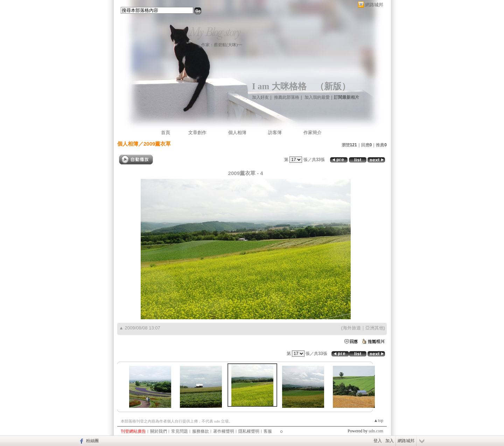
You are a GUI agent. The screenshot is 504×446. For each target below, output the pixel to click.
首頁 (166, 133)
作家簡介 (313, 133)
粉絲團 (92, 441)
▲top (379, 420)
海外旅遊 (352, 328)
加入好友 (260, 97)
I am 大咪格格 (279, 86)
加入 (390, 441)
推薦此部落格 (287, 97)
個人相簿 (237, 133)
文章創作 (197, 133)
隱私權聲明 (249, 431)
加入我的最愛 (317, 97)
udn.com (376, 431)
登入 (378, 441)
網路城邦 (374, 5)
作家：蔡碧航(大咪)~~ (222, 45)
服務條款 (201, 431)
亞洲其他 (374, 328)
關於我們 (159, 431)
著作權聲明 (224, 431)
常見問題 (180, 431)
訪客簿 (275, 133)
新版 (333, 86)
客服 (268, 431)
